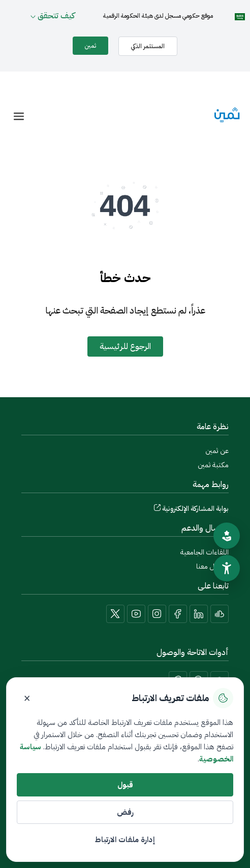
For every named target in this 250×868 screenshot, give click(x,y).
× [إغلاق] (27, 698)
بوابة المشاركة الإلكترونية (195, 509)
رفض (125, 812)
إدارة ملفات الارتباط (125, 840)
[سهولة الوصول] (227, 568)
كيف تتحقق (56, 16)
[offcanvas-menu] (19, 116)
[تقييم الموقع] (227, 536)
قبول (125, 785)
